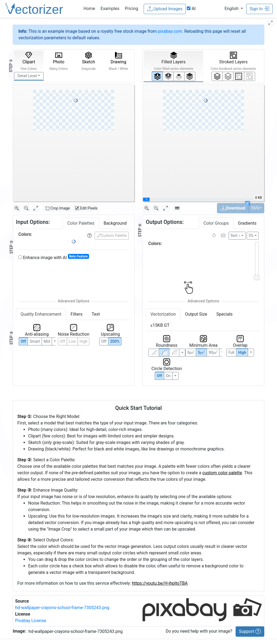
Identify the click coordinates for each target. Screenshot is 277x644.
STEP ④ (140, 230)
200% (115, 341)
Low (72, 341)
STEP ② (11, 247)
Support (250, 631)
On (168, 376)
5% (251, 236)
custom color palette (222, 473)
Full (231, 352)
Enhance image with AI (54, 257)
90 (213, 352)
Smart (35, 341)
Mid (47, 341)
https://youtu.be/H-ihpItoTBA (160, 583)
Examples (110, 9)
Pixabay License (31, 621)
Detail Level (27, 76)
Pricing (131, 9)
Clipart (29, 61)
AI (191, 9)
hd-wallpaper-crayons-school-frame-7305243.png (62, 608)
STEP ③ (11, 338)
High (83, 341)
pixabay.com (170, 31)
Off (160, 376)
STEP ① (11, 66)
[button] (234, 9)
